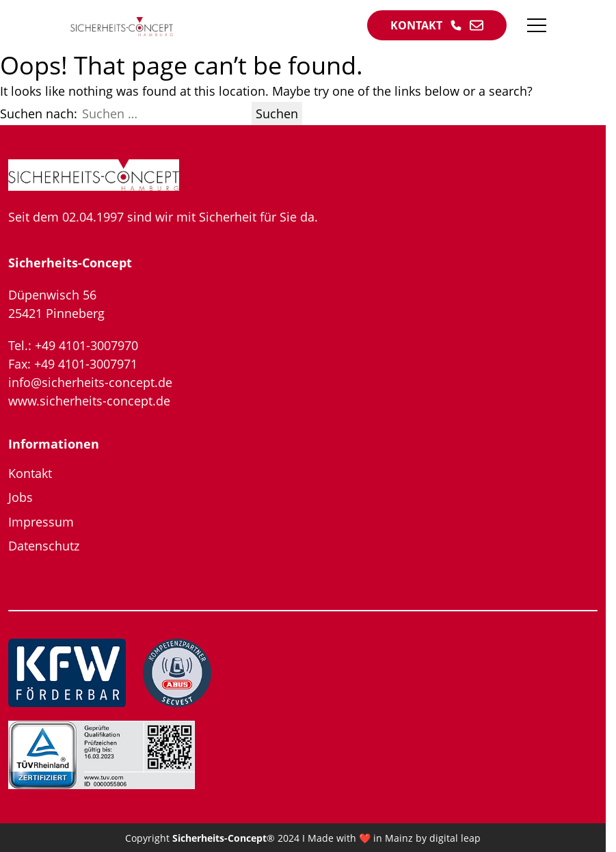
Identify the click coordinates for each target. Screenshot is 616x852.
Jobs (21, 497)
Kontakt (30, 473)
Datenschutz (44, 546)
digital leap (455, 838)
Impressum (41, 522)
